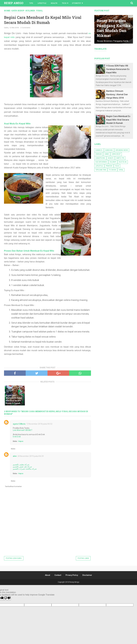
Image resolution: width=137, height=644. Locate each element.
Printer (109, 166)
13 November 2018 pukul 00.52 (39, 424)
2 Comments (25, 28)
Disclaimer (87, 576)
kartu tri (120, 158)
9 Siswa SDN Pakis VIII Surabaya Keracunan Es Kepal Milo (118, 69)
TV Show (112, 170)
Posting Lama (83, 559)
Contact (58, 576)
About (47, 576)
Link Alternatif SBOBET (23, 431)
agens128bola (19, 424)
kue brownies (101, 162)
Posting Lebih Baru (14, 559)
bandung (109, 150)
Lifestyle (42, 3)
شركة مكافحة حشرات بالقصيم (25, 469)
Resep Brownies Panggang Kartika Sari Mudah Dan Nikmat (112, 26)
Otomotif (76, 3)
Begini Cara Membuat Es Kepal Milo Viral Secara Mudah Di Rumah (14, 400)
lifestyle (99, 166)
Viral (121, 170)
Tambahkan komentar (13, 487)
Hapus (21, 442)
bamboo (99, 150)
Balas (15, 442)
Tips (31, 3)
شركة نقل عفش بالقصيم (22, 467)
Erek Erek (17, 437)
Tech (64, 3)
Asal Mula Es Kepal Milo (18, 124)
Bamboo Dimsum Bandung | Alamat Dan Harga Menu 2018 (117, 94)
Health (54, 3)
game (107, 154)
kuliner (113, 162)
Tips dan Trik (101, 170)
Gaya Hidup (116, 154)
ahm (15, 457)
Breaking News (122, 150)
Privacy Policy (72, 576)
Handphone (100, 158)
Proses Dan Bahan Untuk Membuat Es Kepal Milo (29, 251)
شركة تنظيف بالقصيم (21, 465)
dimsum (99, 154)
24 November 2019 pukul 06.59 (31, 457)
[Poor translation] (7, 599)
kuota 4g (123, 162)
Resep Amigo (14, 3)
